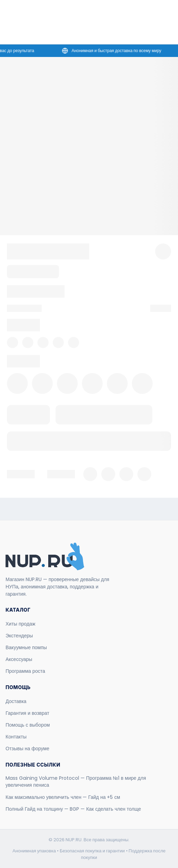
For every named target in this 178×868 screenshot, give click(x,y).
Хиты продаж (20, 624)
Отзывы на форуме (27, 749)
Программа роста (25, 671)
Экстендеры (19, 636)
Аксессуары (19, 659)
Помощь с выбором (28, 725)
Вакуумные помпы (26, 647)
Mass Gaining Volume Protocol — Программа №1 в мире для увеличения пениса (76, 782)
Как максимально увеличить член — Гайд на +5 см (63, 797)
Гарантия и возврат (27, 713)
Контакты (16, 737)
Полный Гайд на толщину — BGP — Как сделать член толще (73, 809)
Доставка (16, 701)
